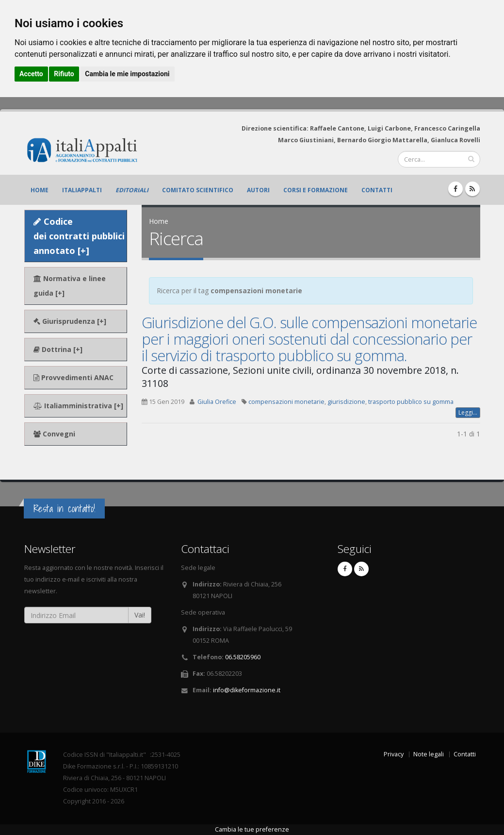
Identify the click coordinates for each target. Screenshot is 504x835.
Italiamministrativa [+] (78, 406)
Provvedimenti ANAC (73, 377)
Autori (258, 190)
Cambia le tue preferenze (252, 829)
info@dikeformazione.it (247, 690)
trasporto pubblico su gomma (411, 402)
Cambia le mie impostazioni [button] (127, 74)
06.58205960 (243, 657)
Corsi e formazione (316, 190)
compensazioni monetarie (286, 402)
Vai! (140, 615)
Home (40, 190)
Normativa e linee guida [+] (70, 286)
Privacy (394, 754)
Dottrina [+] (58, 349)
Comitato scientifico (198, 190)
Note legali (429, 754)
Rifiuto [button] (64, 74)
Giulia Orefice (217, 402)
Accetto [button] (31, 74)
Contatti (377, 190)
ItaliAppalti (82, 190)
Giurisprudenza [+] (70, 321)
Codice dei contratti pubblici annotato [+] (79, 236)
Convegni (54, 434)
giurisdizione (346, 402)
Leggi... (468, 412)
